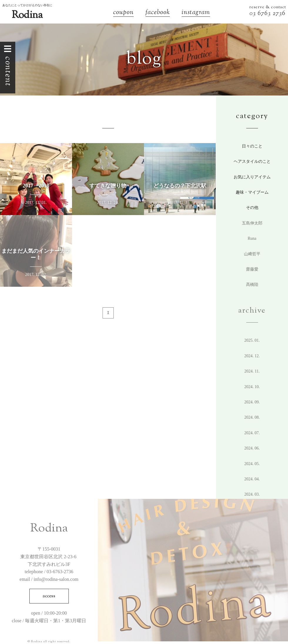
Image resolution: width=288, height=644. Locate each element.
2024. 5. (252, 464)
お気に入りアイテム (252, 177)
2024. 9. (252, 402)
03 (254, 14)
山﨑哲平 (252, 254)
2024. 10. (252, 387)
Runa (252, 238)
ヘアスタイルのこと (252, 161)
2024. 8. (252, 417)
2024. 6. (252, 448)
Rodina (27, 15)
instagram (196, 13)
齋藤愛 (252, 269)
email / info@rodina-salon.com (49, 579)
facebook (158, 13)
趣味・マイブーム (252, 192)
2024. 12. (252, 356)
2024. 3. (252, 494)
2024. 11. (252, 371)
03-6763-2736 (60, 572)
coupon (123, 13)
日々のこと (252, 146)
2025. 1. (252, 340)
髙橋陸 (252, 285)
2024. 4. (252, 479)
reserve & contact (268, 7)
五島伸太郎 (252, 223)
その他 (252, 208)
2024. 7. (252, 433)
